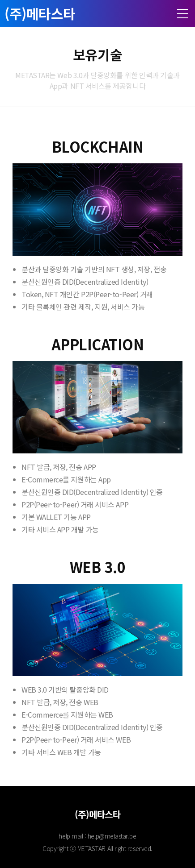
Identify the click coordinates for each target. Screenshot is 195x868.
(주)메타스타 (40, 13)
